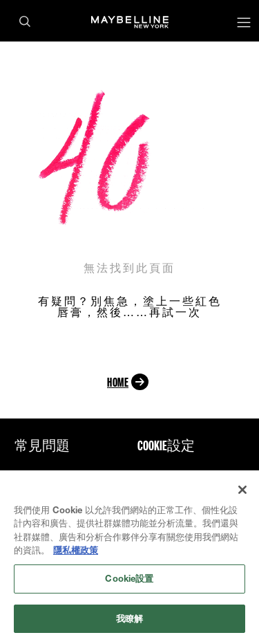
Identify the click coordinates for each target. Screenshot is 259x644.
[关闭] (242, 491)
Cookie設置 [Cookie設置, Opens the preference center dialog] (129, 580)
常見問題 (42, 445)
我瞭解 (129, 620)
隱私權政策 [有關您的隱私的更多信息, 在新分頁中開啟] (76, 552)
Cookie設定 (166, 445)
